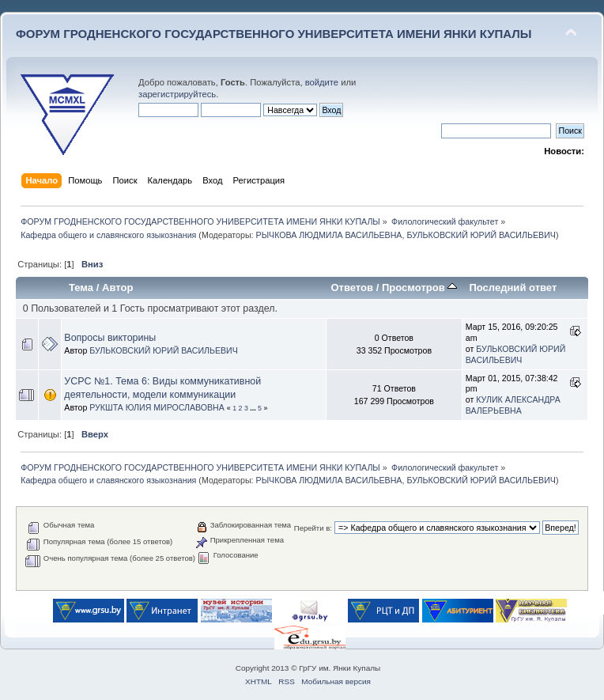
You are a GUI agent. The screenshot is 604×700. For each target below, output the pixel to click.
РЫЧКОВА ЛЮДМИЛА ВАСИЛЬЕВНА (329, 235)
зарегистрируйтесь (177, 94)
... (254, 408)
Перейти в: (313, 528)
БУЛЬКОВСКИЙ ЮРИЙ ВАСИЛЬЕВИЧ (481, 235)
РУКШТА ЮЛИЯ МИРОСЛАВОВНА (157, 407)
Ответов (352, 288)
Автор (117, 288)
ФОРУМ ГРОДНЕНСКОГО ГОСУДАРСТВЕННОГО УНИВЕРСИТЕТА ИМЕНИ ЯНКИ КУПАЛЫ (274, 34)
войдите (322, 82)
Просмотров (419, 288)
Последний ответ (513, 288)
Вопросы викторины (110, 338)
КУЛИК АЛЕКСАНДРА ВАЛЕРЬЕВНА (513, 405)
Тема (81, 288)
